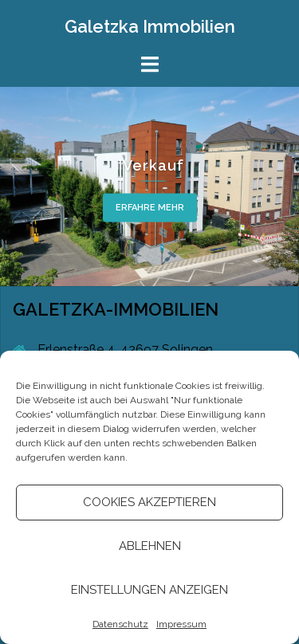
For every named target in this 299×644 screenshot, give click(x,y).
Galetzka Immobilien (150, 26)
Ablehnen (150, 546)
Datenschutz (120, 624)
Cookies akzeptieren (149, 502)
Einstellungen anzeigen (149, 590)
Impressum (181, 624)
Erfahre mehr (150, 208)
